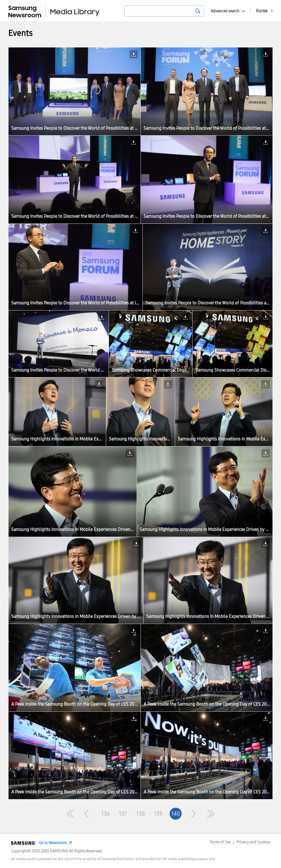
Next (193, 814)
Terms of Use (220, 842)
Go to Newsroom (53, 843)
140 (176, 814)
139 (158, 814)
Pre (88, 814)
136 (106, 814)
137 (123, 814)
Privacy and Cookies (253, 842)
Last (211, 814)
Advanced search (225, 11)
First (70, 814)
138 (141, 814)
